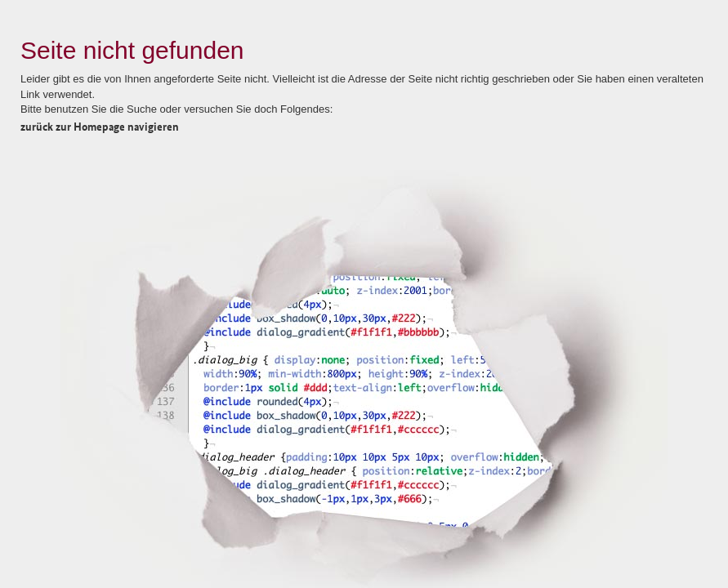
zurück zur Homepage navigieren (100, 126)
